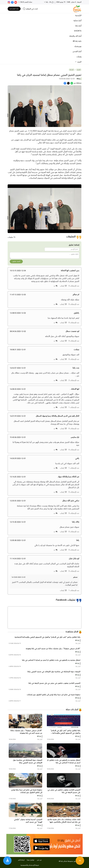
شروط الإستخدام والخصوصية (30, 865)
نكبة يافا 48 (77, 41)
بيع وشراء (78, 46)
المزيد (79, 62)
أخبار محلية (77, 21)
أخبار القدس (77, 51)
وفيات (79, 57)
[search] (30, 9)
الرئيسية (78, 15)
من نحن (39, 860)
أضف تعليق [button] (16, 261)
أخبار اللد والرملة (75, 36)
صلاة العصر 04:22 (26, 2)
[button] (64, 286)
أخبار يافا (78, 26)
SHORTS (78, 31)
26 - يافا (50, 2)
